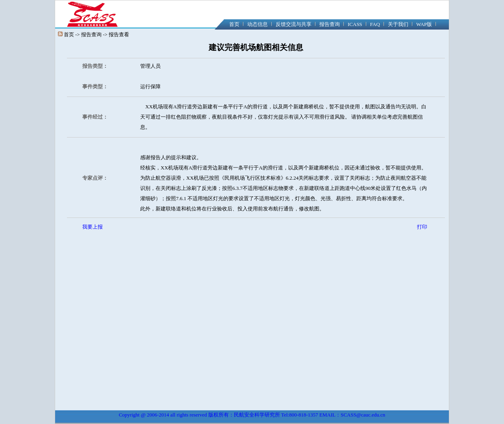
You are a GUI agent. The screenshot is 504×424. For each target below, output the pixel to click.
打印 (422, 227)
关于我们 (398, 24)
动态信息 (258, 24)
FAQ (375, 24)
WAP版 (424, 24)
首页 (234, 24)
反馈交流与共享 (294, 24)
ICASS (355, 24)
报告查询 (330, 24)
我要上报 (93, 227)
